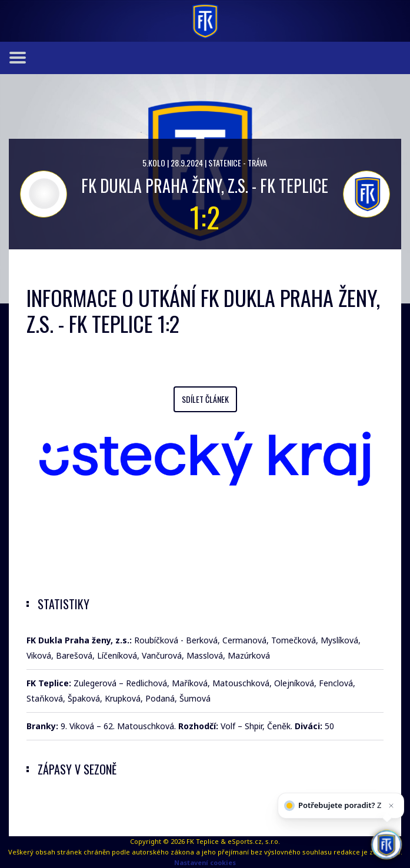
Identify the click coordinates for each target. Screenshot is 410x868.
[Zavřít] (391, 807)
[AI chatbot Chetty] (386, 844)
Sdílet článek (205, 399)
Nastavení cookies (205, 862)
